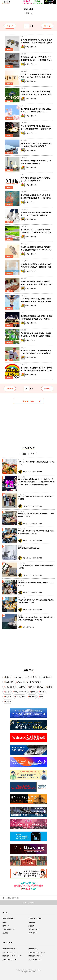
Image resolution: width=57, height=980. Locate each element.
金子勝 (7, 692)
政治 (41, 697)
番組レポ (9, 49)
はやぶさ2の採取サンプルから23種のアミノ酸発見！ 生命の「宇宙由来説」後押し (36, 43)
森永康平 (43, 692)
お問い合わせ (33, 933)
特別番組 (32, 697)
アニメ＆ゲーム (27, 2)
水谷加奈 (8, 677)
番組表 (5, 922)
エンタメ (8, 701)
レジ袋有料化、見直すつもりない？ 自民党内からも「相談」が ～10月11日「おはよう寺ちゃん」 (36, 267)
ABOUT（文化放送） (8, 919)
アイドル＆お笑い (38, 2)
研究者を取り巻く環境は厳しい (29, 548)
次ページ (47, 26)
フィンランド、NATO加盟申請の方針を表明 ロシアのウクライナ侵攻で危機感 (36, 77)
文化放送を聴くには (9, 929)
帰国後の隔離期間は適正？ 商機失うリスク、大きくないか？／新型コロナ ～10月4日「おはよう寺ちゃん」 (36, 284)
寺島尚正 (40, 687)
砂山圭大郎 (9, 682)
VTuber (20, 682)
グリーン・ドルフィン (35, 959)
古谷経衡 (8, 697)
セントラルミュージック (10, 952)
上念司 (33, 692)
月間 (33, 454)
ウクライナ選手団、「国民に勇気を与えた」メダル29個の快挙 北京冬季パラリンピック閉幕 (36, 129)
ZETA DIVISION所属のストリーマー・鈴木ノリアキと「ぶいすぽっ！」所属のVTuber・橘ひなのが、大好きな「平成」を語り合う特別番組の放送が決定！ (36, 482)
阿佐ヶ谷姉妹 (20, 697)
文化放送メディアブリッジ (37, 952)
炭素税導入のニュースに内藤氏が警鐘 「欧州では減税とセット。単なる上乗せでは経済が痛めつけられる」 (36, 94)
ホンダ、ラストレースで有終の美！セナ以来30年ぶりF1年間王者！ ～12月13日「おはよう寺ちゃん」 (36, 232)
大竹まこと (46, 677)
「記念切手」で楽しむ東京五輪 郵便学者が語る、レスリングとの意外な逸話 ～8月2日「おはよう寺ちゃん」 (36, 336)
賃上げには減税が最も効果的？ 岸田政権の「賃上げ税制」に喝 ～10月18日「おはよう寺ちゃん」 (36, 250)
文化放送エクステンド (35, 956)
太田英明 (22, 687)
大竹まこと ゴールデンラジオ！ (27, 677)
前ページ (10, 26)
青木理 (50, 687)
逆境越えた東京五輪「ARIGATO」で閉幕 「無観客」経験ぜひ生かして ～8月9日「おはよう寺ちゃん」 (36, 319)
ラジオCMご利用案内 (35, 919)
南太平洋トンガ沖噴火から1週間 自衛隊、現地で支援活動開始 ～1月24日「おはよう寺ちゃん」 (36, 198)
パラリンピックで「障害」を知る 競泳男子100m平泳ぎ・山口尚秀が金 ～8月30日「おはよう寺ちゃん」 (36, 301)
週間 (24, 454)
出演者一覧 (6, 926)
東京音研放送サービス (9, 959)
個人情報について (34, 929)
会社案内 (5, 933)
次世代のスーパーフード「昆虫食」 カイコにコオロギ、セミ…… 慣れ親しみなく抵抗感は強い (36, 60)
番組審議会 (32, 922)
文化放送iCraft (33, 949)
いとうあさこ (9, 687)
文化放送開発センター (9, 949)
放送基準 (31, 926)
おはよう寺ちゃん (20, 692)
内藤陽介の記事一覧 (12, 898)
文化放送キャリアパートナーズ (12, 956)
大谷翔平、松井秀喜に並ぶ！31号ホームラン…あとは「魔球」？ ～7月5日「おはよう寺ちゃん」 (36, 353)
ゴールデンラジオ (33, 682)
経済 (31, 687)
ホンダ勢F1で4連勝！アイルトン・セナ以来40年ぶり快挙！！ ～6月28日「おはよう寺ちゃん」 (36, 370)
